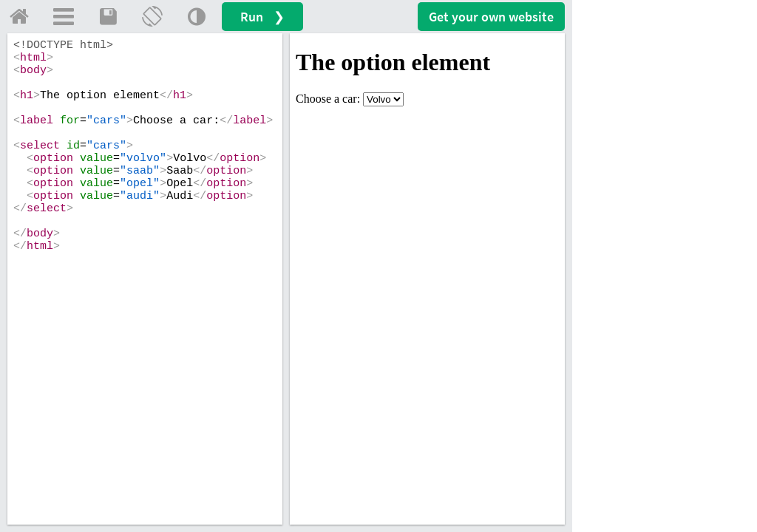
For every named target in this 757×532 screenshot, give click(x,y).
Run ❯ (262, 17)
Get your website (491, 17)
